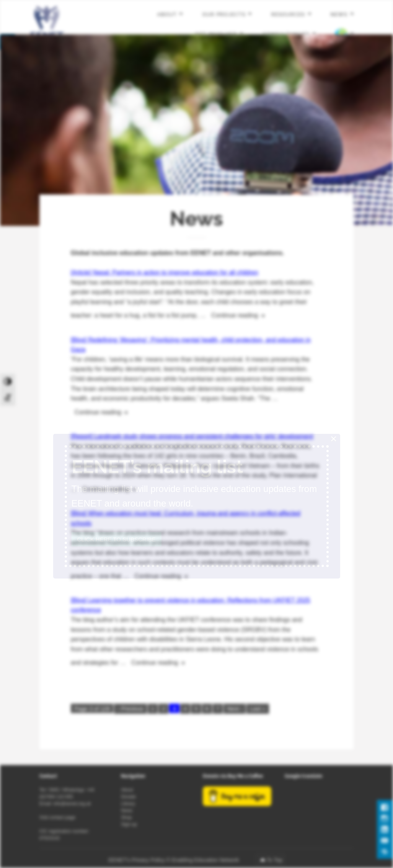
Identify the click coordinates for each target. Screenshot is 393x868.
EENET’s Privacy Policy (137, 860)
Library (128, 804)
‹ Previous (130, 709)
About (167, 15)
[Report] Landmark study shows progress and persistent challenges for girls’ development (192, 436)
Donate (128, 797)
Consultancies (286, 34)
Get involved (216, 34)
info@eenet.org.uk (72, 804)
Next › (235, 709)
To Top (275, 860)
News (339, 15)
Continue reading (241, 314)
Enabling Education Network (206, 860)
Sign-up (129, 824)
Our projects (224, 15)
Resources (288, 15)
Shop (126, 817)
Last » (258, 709)
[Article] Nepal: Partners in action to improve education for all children (165, 272)
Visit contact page (58, 817)
